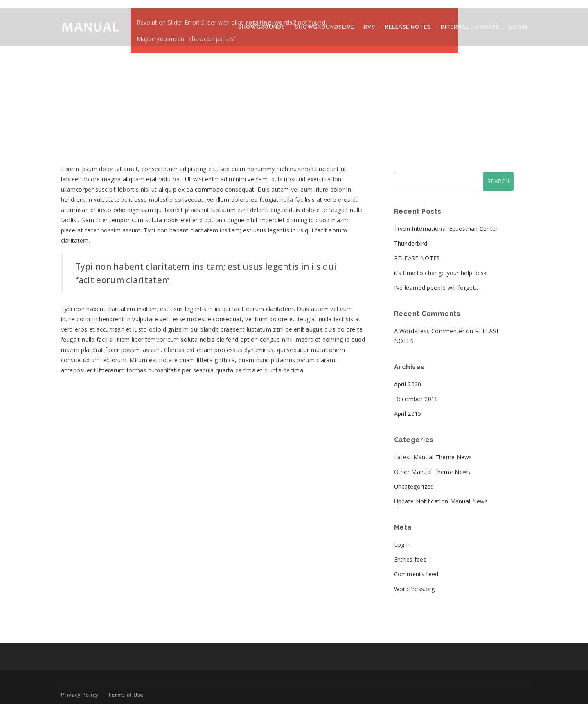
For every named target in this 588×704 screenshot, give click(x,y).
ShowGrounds (262, 27)
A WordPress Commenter (429, 331)
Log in (403, 545)
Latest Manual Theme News (433, 457)
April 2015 (408, 414)
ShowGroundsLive (325, 27)
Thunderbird (411, 243)
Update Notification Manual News (441, 501)
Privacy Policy (80, 695)
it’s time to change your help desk (440, 273)
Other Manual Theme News (432, 472)
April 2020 (408, 384)
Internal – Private (470, 27)
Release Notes (408, 27)
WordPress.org (415, 589)
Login (518, 27)
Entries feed (411, 559)
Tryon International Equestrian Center (446, 229)
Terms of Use (126, 695)
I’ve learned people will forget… (437, 288)
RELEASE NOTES (417, 258)
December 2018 (416, 399)
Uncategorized (414, 486)
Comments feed (416, 574)
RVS (369, 27)
